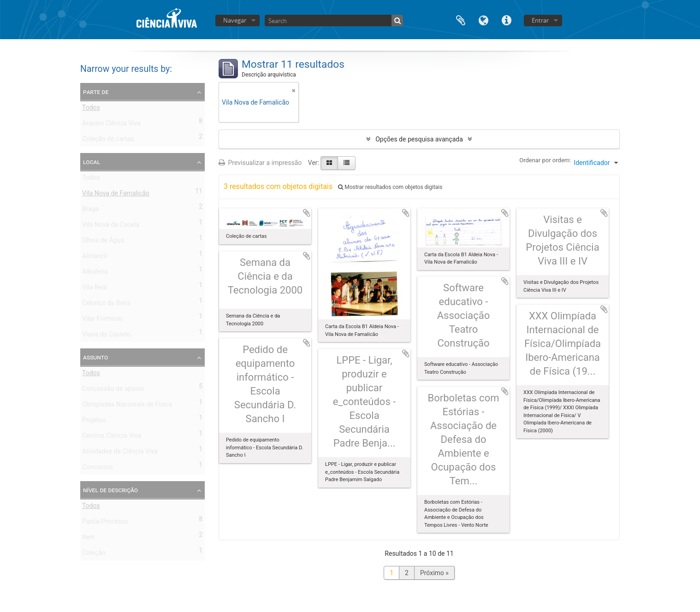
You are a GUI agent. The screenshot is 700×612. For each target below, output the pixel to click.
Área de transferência (461, 20)
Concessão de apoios (113, 390)
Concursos (98, 469)
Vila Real (95, 289)
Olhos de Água (103, 242)
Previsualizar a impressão (260, 163)
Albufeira (95, 273)
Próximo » (434, 573)
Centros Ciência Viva (112, 437)
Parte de (96, 92)
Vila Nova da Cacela (111, 226)
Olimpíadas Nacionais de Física (127, 406)
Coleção (94, 554)
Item (89, 539)
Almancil (95, 258)
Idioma (484, 20)
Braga (90, 211)
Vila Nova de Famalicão (116, 195)
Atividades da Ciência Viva (120, 453)
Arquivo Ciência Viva (111, 125)
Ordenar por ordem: (545, 160)
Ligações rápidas (507, 20)
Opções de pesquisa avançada (419, 139)
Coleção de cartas (108, 141)
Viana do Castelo (106, 336)
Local (92, 162)
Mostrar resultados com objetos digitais (390, 187)
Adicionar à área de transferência (307, 213)
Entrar (540, 20)
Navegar (235, 20)
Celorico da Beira (106, 305)
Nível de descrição (110, 490)
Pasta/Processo (105, 523)
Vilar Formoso (102, 320)
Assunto (95, 357)
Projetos (94, 422)
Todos (91, 109)
